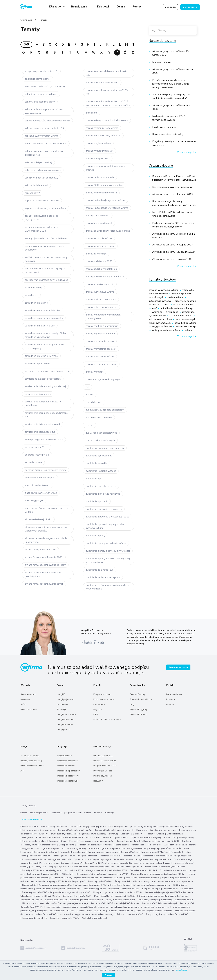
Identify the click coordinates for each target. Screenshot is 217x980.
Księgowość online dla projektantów (75, 830)
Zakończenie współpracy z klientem (143, 878)
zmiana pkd (92, 113)
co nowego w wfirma (181, 316)
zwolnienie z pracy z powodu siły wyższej (108, 551)
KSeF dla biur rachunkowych (95, 918)
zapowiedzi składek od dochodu (42, 201)
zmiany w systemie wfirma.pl (101, 364)
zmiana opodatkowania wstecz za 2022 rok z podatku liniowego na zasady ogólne (108, 103)
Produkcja (61, 710)
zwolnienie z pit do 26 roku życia (103, 494)
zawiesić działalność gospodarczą (43, 379)
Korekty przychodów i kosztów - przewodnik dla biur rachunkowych (120, 881)
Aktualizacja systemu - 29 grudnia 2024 (174, 252)
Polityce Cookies (181, 970)
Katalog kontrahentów (127, 841)
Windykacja (27, 838)
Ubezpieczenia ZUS (72, 838)
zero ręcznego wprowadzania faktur (44, 440)
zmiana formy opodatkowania (40, 550)
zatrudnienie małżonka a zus (40, 326)
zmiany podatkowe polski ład (101, 269)
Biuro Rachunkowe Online (32, 766)
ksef (155, 308)
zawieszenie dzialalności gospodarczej (45, 386)
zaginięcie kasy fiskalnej (37, 79)
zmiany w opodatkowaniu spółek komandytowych (103, 317)
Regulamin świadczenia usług (168, 134)
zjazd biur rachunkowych (38, 485)
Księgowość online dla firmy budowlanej (58, 834)
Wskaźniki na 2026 (131, 889)
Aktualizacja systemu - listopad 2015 (172, 194)
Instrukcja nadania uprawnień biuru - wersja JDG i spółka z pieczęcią (77, 907)
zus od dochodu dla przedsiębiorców (105, 410)
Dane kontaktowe (174, 694)
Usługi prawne (63, 730)
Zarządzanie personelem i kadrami (180, 845)
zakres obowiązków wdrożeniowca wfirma (47, 121)
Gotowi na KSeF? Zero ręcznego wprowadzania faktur (47, 885)
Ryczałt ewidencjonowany (74, 848)
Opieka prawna (121, 838)
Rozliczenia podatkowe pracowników (94, 845)
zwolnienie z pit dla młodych (101, 486)
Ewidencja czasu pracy (164, 127)
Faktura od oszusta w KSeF (130, 914)
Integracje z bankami (66, 766)
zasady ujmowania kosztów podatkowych (47, 238)
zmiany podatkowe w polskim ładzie (105, 277)
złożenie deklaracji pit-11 (38, 519)
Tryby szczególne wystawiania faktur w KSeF (167, 914)
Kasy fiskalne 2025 (74, 870)
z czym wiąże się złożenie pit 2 (41, 71)
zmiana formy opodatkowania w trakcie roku (106, 73)
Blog (132, 704)
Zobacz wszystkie (187, 152)
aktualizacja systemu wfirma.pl (177, 308)
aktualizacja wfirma (183, 305)
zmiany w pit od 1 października (102, 326)
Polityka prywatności (103, 776)
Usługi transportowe (66, 715)
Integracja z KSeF (132, 856)
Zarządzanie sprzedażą (183, 838)
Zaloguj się (170, 7)
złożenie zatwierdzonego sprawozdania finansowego (46, 540)
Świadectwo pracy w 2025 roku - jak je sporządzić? (62, 881)
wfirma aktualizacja (186, 327)
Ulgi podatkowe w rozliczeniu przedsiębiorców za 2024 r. (158, 874)
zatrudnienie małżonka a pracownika (44, 318)
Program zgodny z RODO (105, 766)
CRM (96, 715)
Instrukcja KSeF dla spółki (128, 903)
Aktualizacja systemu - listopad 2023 (172, 245)
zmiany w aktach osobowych (101, 299)
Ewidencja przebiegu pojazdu (92, 827)
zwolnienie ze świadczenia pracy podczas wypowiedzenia (108, 587)
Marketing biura (154, 845)
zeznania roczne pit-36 (37, 455)
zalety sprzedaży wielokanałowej (43, 170)
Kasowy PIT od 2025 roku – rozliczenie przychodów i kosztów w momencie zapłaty (123, 863)
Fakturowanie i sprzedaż (104, 699)
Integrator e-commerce (67, 761)
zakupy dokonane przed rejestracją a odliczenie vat (44, 153)
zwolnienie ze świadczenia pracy (103, 577)
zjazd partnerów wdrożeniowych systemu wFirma (47, 510)
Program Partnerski (88, 856)
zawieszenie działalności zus (40, 432)
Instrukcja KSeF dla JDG (102, 903)
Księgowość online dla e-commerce (38, 830)
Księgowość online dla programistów (176, 827)
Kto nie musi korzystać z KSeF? (77, 896)
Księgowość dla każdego (46, 852)
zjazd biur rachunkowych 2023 (41, 493)
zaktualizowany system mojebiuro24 (45, 128)
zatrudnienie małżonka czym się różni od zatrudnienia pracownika (46, 335)
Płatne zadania (122, 845)
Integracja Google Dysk (67, 781)
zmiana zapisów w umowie (100, 177)
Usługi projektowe (65, 699)
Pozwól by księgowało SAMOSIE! (55, 859)
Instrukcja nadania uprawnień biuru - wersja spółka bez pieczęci (140, 907)
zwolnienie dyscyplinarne (99, 456)
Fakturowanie (147, 841)
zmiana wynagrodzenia (98, 159)
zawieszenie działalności (38, 394)
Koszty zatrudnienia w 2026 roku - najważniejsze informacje (61, 903)
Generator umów (48, 845)
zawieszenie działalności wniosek (43, 424)
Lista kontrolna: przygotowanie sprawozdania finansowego (87, 914)
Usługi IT (61, 694)
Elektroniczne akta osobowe (97, 838)
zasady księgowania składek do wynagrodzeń (42, 218)
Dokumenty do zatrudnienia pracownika (151, 885)
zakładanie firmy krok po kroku (41, 94)
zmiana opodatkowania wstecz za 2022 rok (107, 92)
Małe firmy (25, 699)
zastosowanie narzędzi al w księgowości (47, 280)
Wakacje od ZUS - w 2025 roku (57, 874)
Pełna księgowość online (64, 856)
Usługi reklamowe (65, 725)
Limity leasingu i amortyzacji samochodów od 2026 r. (118, 892)
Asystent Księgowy (139, 710)
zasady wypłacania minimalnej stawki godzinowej (45, 248)
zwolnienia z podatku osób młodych (105, 448)
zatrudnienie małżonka (37, 303)
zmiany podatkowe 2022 (99, 261)
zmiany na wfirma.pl (96, 254)
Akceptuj (109, 975)
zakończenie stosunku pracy (40, 102)
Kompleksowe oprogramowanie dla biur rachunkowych (167, 889)
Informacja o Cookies (103, 771)
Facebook (171, 699)
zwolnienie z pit (94, 479)
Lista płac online (67, 845)
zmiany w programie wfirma (100, 334)
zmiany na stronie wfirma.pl (100, 246)
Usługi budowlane (65, 720)
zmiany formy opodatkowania (101, 193)
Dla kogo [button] (55, 7)
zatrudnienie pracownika (38, 364)
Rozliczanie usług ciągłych (34, 841)
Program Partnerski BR (110, 856)
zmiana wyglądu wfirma (98, 143)
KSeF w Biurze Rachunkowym (116, 885)
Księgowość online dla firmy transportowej (156, 830)
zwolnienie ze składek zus (100, 570)
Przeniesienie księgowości (130, 867)
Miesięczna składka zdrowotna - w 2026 (56, 911)
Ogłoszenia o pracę (50, 848)
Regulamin (98, 781)
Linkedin (170, 704)
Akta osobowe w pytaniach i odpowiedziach (175, 881)
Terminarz (54, 841)
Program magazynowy (39, 856)
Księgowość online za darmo (63, 827)
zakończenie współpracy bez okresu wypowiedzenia (44, 111)
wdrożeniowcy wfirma (161, 319)
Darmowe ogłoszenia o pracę (122, 827)
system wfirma (176, 297)
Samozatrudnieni (28, 694)
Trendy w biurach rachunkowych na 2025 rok (165, 867)
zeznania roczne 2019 (37, 447)
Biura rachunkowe (28, 710)
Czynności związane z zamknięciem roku (154, 911)
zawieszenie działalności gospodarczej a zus (46, 415)
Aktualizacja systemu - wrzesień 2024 (173, 259)
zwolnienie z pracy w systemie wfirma (106, 543)
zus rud (89, 425)
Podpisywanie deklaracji (31, 761)
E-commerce (63, 704)
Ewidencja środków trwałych (34, 827)
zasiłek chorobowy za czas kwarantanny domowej (46, 259)
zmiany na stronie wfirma (99, 238)
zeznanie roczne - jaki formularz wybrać (46, 470)
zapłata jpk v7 (32, 193)
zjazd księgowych (34, 501)
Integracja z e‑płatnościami (69, 771)
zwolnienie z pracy (95, 536)
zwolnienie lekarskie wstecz (101, 471)
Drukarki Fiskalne (175, 834)
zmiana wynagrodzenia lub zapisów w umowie (106, 168)
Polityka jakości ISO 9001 (105, 761)
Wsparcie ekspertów (30, 756)
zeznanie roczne (33, 462)
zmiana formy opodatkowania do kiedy (45, 565)
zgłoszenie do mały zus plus (40, 478)
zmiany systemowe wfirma (100, 292)
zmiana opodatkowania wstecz (102, 83)
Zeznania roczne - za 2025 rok (91, 911)
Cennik (121, 7)
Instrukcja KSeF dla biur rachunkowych (160, 903)
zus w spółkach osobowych (100, 440)
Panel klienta (138, 845)
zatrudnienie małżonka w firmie (41, 356)
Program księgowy (147, 827)
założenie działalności (36, 185)
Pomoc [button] (137, 7)
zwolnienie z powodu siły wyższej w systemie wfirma (105, 526)
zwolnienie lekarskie (96, 463)
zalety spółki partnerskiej (38, 162)
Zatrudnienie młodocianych (88, 885)
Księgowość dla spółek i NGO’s (65, 918)
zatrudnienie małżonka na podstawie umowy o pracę (44, 346)
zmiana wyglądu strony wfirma (102, 128)
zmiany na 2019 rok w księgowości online (108, 231)
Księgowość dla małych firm (35, 918)
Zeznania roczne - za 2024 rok (143, 870)
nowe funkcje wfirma (185, 323)
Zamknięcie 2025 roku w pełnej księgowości (42, 870)
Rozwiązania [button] (79, 7)
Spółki (23, 704)
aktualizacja (172, 312)
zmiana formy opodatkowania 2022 (44, 557)
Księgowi (103, 7)
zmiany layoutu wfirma (98, 216)
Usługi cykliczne (69, 841)
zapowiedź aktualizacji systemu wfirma (46, 208)
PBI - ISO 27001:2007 (103, 756)
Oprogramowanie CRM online (154, 852)
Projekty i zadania (161, 838)
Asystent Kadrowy (138, 715)
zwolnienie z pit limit (97, 501)
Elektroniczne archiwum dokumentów (96, 841)
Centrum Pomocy (138, 694)
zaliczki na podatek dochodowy (42, 178)
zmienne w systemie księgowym (103, 379)
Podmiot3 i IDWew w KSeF (120, 911)
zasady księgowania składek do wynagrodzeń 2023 (42, 229)
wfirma (188, 330)
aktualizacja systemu (160, 301)
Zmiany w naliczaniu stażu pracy (120, 900)
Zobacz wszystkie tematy (31, 820)
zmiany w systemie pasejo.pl (101, 349)
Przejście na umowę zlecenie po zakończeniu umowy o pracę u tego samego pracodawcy (170, 84)
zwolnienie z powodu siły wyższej (104, 509)
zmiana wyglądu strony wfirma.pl (103, 136)
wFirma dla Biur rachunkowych (107, 720)
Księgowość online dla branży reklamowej (98, 834)
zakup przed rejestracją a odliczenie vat (46, 144)
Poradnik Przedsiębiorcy (141, 699)
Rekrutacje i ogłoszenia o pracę (104, 848)
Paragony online (30, 859)
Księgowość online (102, 694)
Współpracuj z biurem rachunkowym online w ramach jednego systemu (82, 867)
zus (87, 387)
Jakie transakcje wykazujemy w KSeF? (163, 892)
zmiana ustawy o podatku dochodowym (107, 120)
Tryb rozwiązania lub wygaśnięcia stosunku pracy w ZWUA (101, 874)
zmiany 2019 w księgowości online (104, 185)
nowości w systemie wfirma (164, 290)
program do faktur (73, 813)
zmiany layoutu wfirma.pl (99, 223)
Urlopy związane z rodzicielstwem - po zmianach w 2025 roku (94, 878)
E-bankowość (139, 834)
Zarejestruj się (190, 7)
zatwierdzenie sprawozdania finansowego (47, 371)
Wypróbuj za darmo (178, 667)
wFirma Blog (26, 20)
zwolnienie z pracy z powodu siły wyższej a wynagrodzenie (108, 560)
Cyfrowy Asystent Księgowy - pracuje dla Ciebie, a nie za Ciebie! (104, 859)
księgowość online (162, 327)
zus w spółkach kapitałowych (101, 433)
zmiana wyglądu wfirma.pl (99, 151)
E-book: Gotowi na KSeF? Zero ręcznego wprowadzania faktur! (74, 900)
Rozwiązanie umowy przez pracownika (172, 187)
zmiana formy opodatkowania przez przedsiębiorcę (44, 574)
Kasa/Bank (125, 834)
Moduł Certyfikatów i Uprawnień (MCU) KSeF (115, 896)
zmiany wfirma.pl (95, 372)
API (22, 771)
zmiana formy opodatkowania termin (44, 584)
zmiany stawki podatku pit (100, 284)
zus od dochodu (94, 402)
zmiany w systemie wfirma (100, 357)
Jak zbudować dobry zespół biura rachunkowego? (59, 889)
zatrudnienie (31, 295)
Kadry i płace (99, 704)
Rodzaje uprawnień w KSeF (35, 892)
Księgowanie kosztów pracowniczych (154, 859)
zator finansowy (33, 288)
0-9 (26, 44)
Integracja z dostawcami (68, 776)
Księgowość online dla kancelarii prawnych (114, 830)
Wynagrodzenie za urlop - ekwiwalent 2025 (106, 870)
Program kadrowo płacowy (72, 852)
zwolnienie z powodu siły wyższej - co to (107, 517)
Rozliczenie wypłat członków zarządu (102, 889)
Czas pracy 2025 (39, 867)
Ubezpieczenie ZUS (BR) (168, 841)
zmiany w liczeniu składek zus (101, 307)
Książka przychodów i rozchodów (166, 848)
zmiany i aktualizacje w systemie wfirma (107, 208)
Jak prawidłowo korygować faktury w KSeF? (71, 892)
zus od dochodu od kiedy (99, 418)
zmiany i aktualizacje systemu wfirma (105, 200)
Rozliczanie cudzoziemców (48, 838)
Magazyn (98, 710)
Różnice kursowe (156, 834)
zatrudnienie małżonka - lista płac (43, 310)
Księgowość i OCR (31, 848)
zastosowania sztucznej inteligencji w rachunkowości (45, 270)
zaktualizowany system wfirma (42, 136)
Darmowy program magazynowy (103, 852)
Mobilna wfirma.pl (162, 62)
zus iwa (90, 395)
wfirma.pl (157, 312)
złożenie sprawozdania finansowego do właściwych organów (46, 529)
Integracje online (64, 756)
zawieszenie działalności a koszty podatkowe (43, 404)
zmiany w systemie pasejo (100, 341)
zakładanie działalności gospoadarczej (45, 86)
